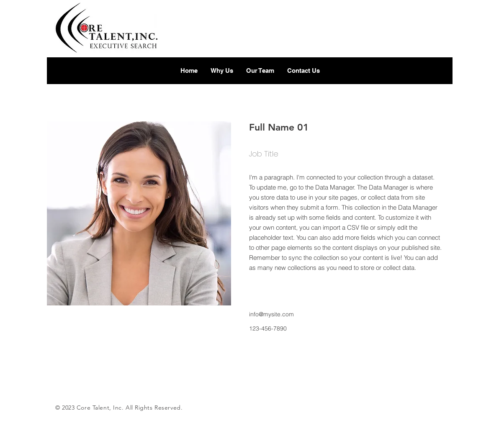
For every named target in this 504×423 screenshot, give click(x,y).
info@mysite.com (271, 314)
